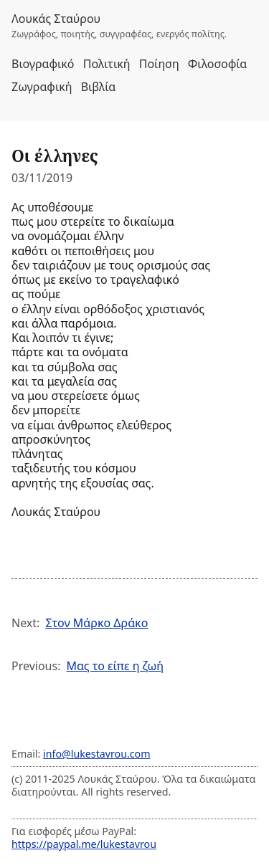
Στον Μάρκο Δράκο (96, 623)
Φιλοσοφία (217, 64)
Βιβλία (98, 87)
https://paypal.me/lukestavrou (84, 844)
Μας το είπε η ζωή (115, 666)
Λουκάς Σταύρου (56, 19)
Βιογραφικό (43, 64)
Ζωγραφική (42, 87)
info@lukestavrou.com (96, 754)
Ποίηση (159, 64)
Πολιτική (107, 64)
